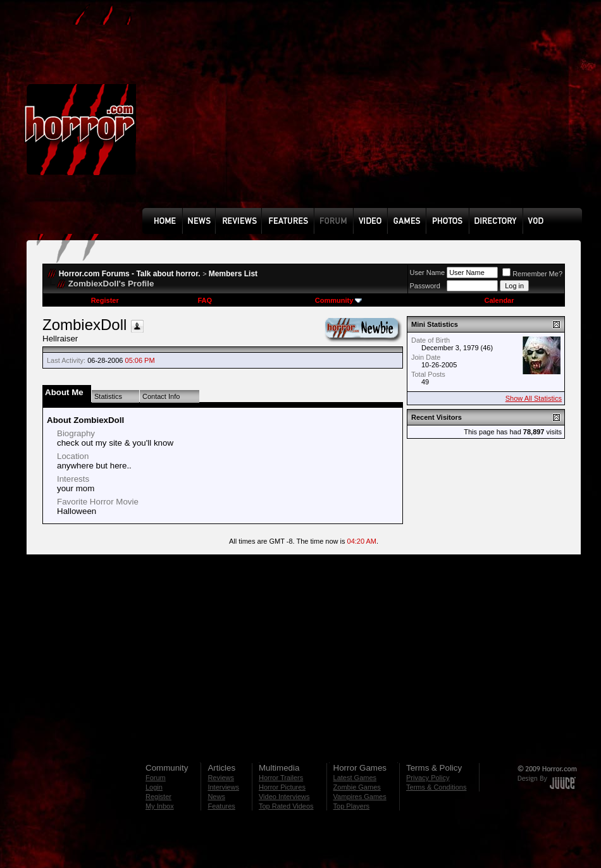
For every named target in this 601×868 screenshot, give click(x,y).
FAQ (205, 300)
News (216, 797)
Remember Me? (532, 274)
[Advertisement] (273, 113)
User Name (428, 272)
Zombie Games (357, 787)
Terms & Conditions (436, 787)
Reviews (221, 778)
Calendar (499, 300)
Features (221, 806)
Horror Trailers (281, 778)
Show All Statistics (534, 398)
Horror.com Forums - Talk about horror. (130, 274)
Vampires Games (360, 797)
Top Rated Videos (286, 806)
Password (425, 286)
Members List (233, 274)
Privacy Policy (428, 778)
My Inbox (160, 806)
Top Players (351, 806)
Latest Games (355, 778)
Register (105, 300)
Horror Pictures (282, 787)
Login (154, 787)
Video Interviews (284, 797)
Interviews (223, 787)
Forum (156, 778)
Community (339, 300)
